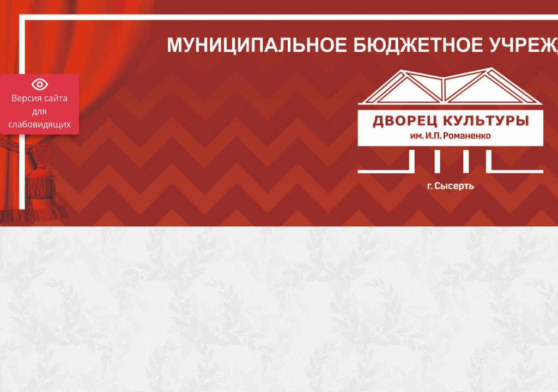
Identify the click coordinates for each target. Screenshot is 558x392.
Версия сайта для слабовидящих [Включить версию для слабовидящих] (40, 111)
